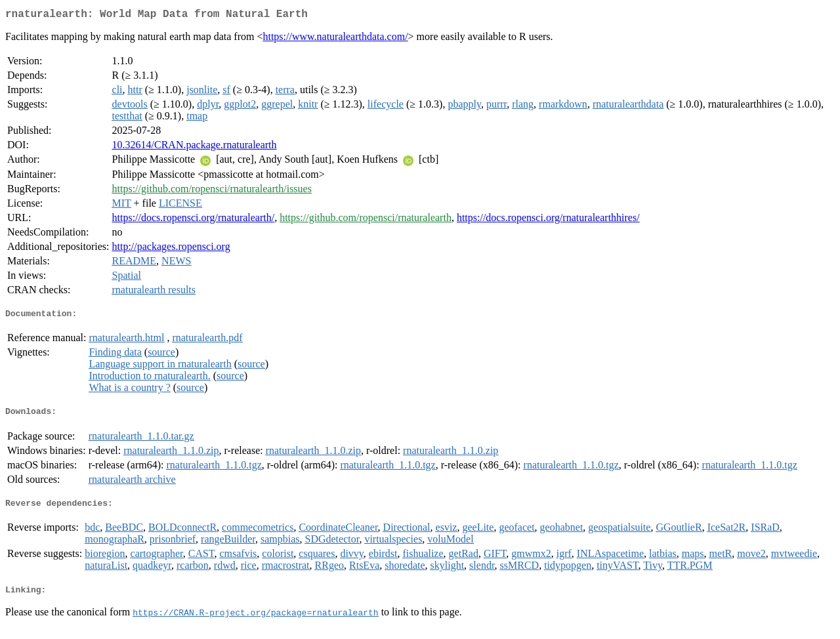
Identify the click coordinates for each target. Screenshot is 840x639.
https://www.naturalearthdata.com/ (335, 39)
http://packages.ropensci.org (171, 249)
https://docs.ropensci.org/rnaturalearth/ (194, 220)
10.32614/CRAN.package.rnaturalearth (195, 147)
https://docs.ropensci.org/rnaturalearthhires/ (548, 220)
